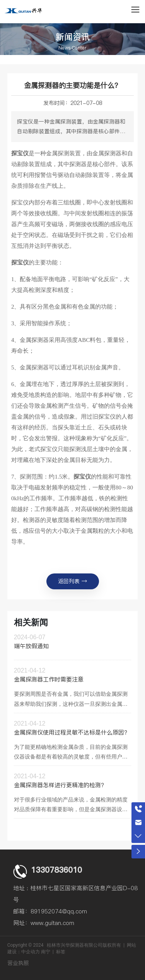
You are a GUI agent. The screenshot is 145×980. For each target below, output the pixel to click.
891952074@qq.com (59, 911)
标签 (61, 952)
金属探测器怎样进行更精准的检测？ (60, 785)
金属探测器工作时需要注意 (49, 679)
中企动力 (31, 952)
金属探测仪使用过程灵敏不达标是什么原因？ (72, 732)
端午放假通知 (31, 646)
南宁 (46, 952)
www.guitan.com (52, 923)
